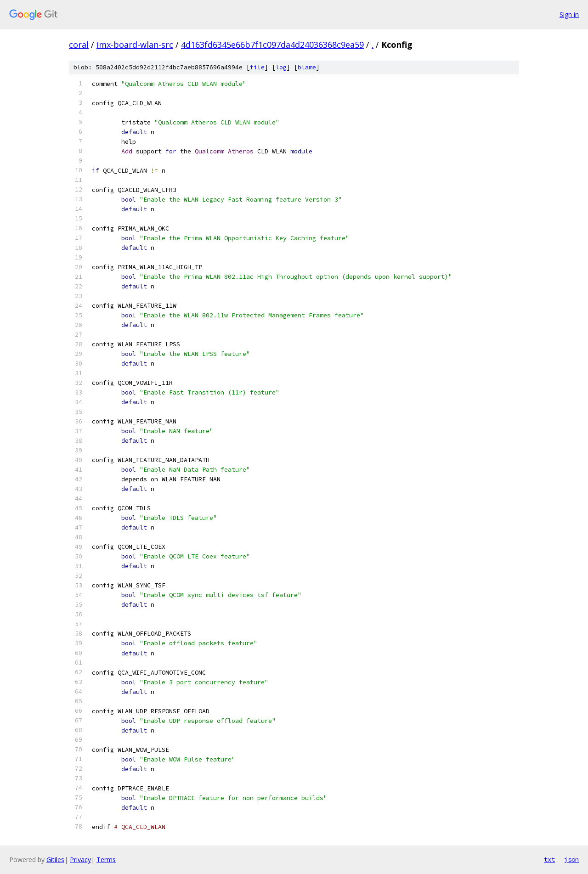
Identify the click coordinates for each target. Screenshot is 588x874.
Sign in (569, 14)
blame (307, 67)
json (571, 859)
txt (549, 859)
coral (79, 45)
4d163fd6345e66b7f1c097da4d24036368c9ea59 (272, 45)
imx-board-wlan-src (135, 45)
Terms (106, 860)
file (257, 67)
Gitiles (55, 860)
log (281, 67)
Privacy (80, 860)
